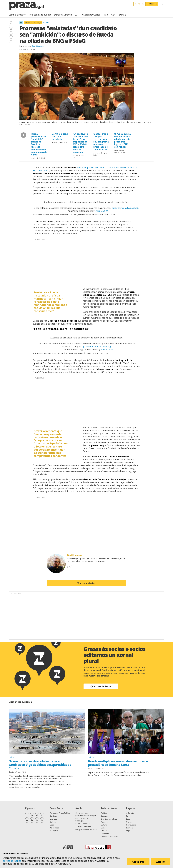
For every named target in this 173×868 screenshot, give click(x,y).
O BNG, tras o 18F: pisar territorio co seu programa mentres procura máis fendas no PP (101, 142)
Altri (113, 15)
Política (46, 22)
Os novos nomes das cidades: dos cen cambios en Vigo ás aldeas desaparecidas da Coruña (40, 765)
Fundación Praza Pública (60, 813)
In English (54, 831)
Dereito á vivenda (63, 15)
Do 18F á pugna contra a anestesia (60, 136)
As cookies (54, 828)
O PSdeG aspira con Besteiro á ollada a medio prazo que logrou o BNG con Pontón (122, 140)
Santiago (130, 828)
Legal (52, 825)
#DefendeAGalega (91, 15)
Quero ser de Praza (101, 686)
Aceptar (161, 862)
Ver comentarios (86, 583)
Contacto (54, 816)
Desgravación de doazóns (86, 830)
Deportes (105, 816)
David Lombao (25, 46)
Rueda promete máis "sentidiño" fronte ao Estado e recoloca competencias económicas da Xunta (39, 144)
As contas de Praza (83, 827)
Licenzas (54, 819)
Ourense (130, 822)
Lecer (103, 828)
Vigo (128, 831)
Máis (124, 15)
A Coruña (130, 813)
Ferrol (129, 816)
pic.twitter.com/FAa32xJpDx (125, 208)
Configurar (138, 862)
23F (77, 15)
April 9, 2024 (102, 211)
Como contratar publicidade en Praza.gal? (86, 814)
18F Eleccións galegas (33, 22)
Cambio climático (17, 15)
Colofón (53, 822)
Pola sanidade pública (40, 15)
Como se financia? (83, 824)
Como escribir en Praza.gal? (82, 820)
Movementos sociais (109, 837)
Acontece (105, 822)
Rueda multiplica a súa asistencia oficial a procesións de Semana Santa (118, 763)
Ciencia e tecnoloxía (109, 819)
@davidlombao (38, 46)
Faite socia (152, 4)
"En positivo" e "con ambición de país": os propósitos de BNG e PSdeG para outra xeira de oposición (80, 143)
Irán (106, 15)
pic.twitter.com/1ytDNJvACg (97, 347)
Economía (105, 834)
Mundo (104, 831)
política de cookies (12, 861)
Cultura (104, 825)
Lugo (128, 819)
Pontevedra (131, 825)
